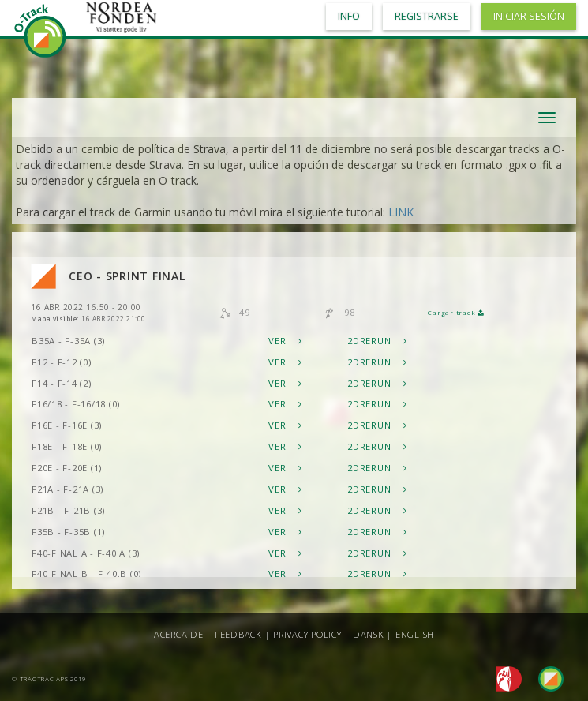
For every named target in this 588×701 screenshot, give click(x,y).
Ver (285, 341)
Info (349, 16)
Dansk (369, 634)
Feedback (238, 634)
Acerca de (179, 634)
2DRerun (377, 341)
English (415, 634)
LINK (401, 212)
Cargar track (456, 313)
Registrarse (427, 16)
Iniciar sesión (529, 16)
